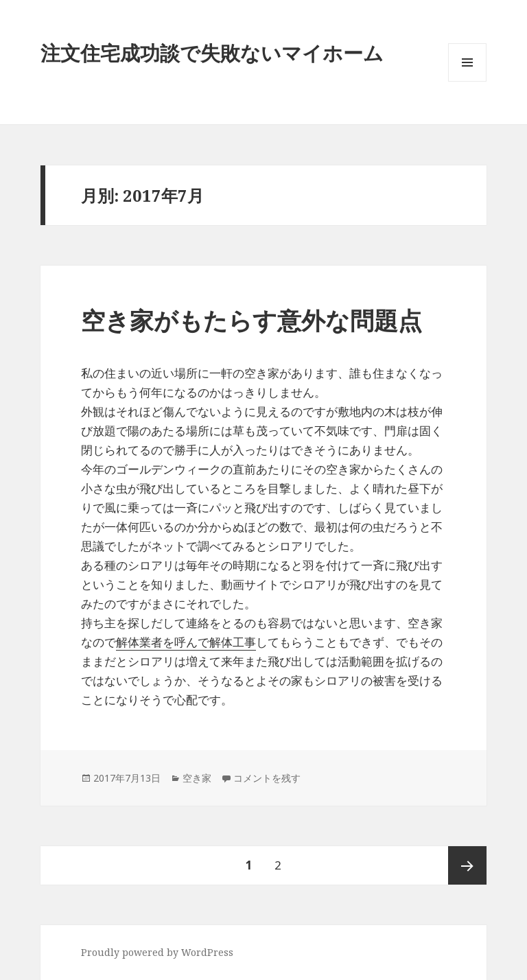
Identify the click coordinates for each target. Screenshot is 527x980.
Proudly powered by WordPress (157, 952)
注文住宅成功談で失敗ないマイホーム (212, 52)
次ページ (467, 865)
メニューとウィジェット (467, 81)
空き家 (197, 778)
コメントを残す (267, 778)
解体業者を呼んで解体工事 (186, 642)
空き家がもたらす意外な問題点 (251, 320)
